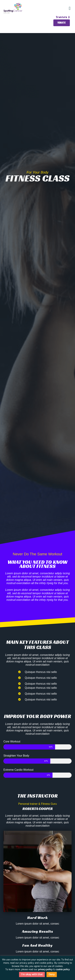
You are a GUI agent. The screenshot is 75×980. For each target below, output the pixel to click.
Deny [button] (52, 974)
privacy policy (45, 969)
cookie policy (63, 969)
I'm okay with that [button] (32, 974)
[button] (70, 9)
